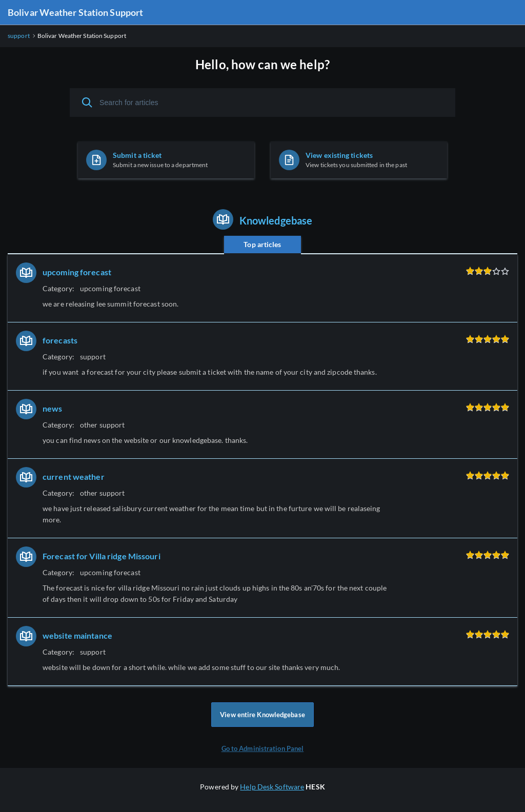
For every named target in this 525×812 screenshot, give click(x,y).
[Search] (87, 103)
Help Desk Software (272, 787)
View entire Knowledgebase (262, 715)
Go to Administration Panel (263, 748)
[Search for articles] (262, 103)
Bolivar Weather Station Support (75, 12)
